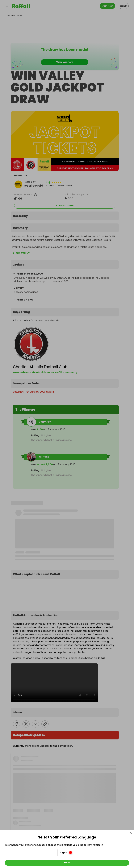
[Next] (67, 860)
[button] (66, 850)
